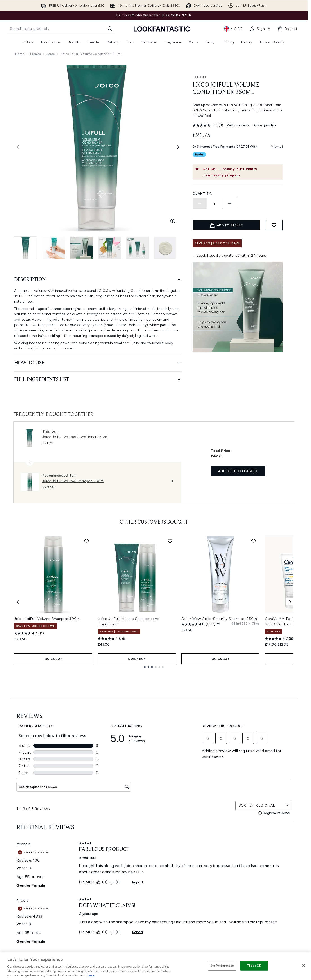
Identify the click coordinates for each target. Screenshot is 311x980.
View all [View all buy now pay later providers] (277, 147)
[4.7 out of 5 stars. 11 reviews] (29, 633)
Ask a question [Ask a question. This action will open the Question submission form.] (265, 125)
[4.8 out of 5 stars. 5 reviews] (112, 639)
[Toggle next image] (178, 147)
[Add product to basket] (226, 225)
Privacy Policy (151, 848)
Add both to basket (238, 471)
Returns (95, 859)
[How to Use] (98, 363)
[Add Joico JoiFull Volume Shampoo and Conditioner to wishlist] (170, 541)
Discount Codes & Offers (211, 870)
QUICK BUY (53, 659)
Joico (51, 54)
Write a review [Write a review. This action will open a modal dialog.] (238, 125)
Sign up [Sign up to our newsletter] (136, 801)
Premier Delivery (102, 881)
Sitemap (198, 886)
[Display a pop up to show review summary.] (218, 624)
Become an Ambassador (210, 902)
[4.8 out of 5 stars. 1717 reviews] (198, 624)
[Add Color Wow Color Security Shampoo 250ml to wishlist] (254, 541)
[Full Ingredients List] (98, 380)
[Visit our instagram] (238, 801)
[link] (260, 29)
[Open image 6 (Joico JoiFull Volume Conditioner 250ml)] (166, 248)
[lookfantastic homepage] (162, 29)
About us (199, 843)
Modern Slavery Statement (161, 859)
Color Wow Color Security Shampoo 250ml (219, 619)
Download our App (104, 848)
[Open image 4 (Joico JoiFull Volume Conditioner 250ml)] (110, 248)
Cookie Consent (28, 875)
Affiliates (198, 875)
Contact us (98, 875)
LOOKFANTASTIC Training (261, 859)
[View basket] (288, 29)
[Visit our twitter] (227, 801)
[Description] (98, 280)
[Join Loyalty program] (242, 175)
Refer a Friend (202, 892)
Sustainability (151, 865)
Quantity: (202, 194)
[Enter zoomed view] (173, 221)
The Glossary (201, 848)
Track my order (101, 886)
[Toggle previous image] (18, 147)
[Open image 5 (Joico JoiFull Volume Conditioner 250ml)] (138, 248)
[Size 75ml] (256, 624)
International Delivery (106, 870)
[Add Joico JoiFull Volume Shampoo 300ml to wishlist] (86, 541)
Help (93, 843)
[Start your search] (61, 29)
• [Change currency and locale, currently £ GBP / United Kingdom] (233, 29)
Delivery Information (105, 865)
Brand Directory (204, 854)
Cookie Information (155, 854)
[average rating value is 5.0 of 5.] (206, 125)
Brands (35, 54)
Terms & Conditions (155, 843)
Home (20, 54)
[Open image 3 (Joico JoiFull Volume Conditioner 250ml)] (82, 248)
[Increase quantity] (229, 203)
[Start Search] (110, 29)
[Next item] (290, 602)
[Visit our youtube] (249, 801)
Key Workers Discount (208, 897)
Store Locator (253, 843)
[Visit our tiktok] (260, 801)
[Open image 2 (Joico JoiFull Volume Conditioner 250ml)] (54, 248)
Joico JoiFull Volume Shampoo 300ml (47, 619)
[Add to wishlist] (274, 225)
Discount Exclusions (105, 854)
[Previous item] (18, 602)
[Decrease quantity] (200, 203)
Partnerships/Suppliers (209, 881)
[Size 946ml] (236, 624)
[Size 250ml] (246, 624)
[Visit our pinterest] (271, 801)
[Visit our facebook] (217, 801)
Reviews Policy (152, 870)
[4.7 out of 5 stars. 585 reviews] (281, 639)
